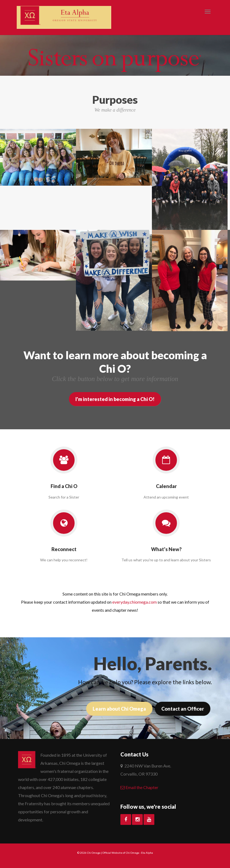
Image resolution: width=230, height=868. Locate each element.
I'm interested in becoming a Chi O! (115, 399)
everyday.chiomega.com (135, 602)
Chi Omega (94, 853)
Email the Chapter (139, 787)
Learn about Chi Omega (119, 709)
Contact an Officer (183, 709)
